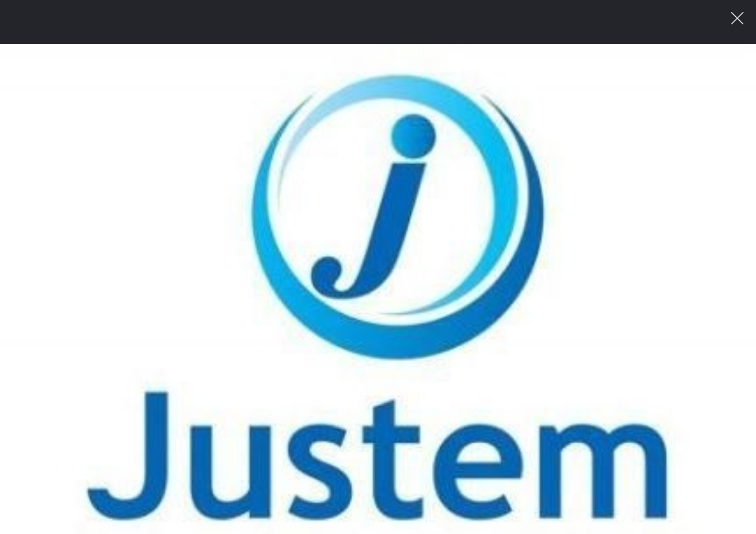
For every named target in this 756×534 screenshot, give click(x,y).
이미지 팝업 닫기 (737, 19)
